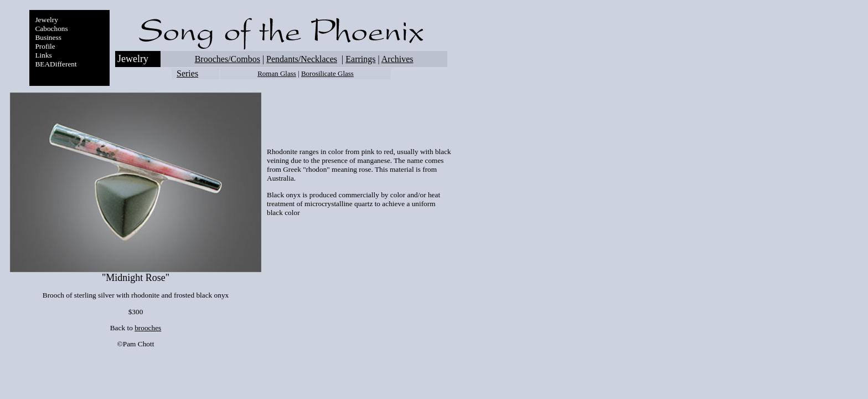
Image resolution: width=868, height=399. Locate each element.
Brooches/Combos (228, 59)
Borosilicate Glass (327, 73)
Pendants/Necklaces (302, 59)
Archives (397, 59)
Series (187, 73)
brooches (148, 328)
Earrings (360, 59)
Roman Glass (277, 73)
